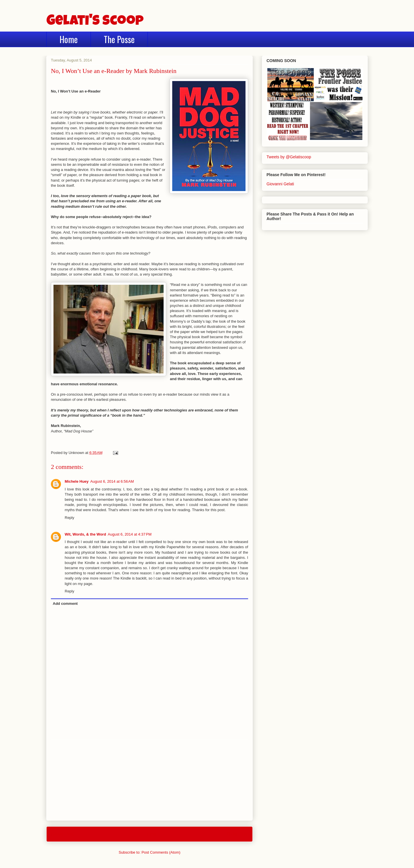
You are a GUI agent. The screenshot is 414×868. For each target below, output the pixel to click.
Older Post (237, 834)
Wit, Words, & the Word (85, 534)
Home (69, 39)
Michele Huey (77, 481)
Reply (69, 518)
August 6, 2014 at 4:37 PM (130, 534)
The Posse (119, 39)
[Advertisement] (149, 780)
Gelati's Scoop (95, 22)
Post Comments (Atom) (161, 852)
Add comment (65, 604)
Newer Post (63, 834)
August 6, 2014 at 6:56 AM (112, 481)
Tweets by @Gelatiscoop (289, 157)
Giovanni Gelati (280, 184)
